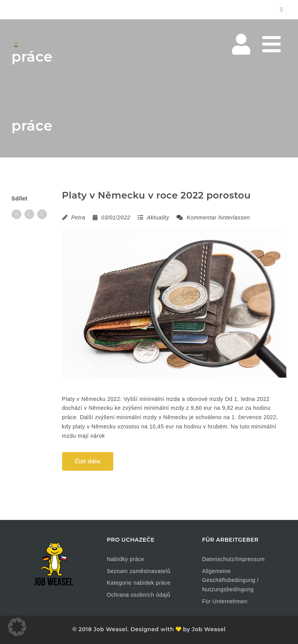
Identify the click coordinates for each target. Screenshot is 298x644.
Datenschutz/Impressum (233, 559)
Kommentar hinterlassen (213, 218)
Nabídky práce (126, 559)
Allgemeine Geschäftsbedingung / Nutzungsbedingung (230, 580)
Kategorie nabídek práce (139, 583)
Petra (78, 218)
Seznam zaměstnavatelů (139, 571)
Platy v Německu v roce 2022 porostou (157, 195)
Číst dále (88, 461)
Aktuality (158, 218)
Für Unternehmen (225, 601)
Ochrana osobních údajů (139, 595)
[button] (17, 627)
